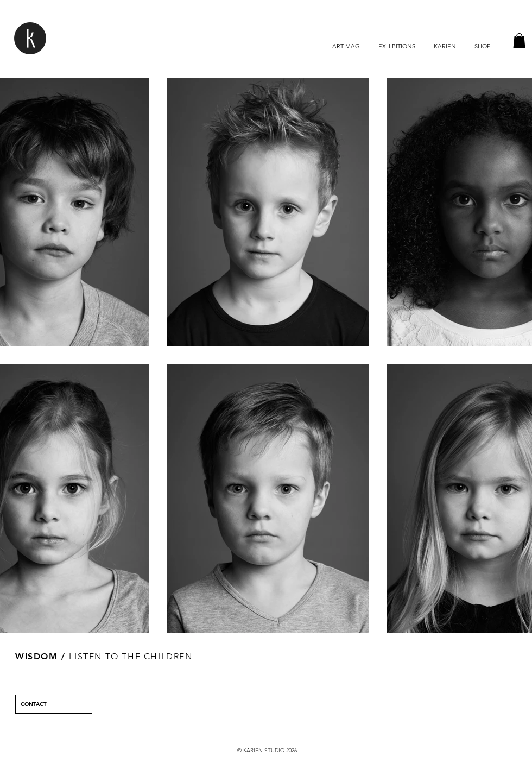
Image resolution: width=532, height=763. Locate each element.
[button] (519, 40)
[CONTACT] (54, 704)
